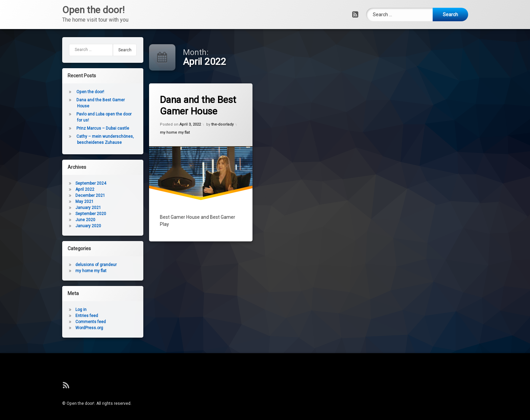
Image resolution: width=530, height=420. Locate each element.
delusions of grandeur (68, 265)
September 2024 (63, 183)
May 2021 (57, 202)
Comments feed (63, 322)
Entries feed (59, 316)
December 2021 (63, 195)
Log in (53, 310)
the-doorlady (223, 123)
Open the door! (63, 92)
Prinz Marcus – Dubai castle (75, 128)
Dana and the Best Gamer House (200, 105)
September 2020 (63, 214)
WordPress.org (62, 328)
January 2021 (61, 208)
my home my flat (177, 133)
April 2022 (57, 189)
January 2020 (61, 226)
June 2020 (58, 220)
